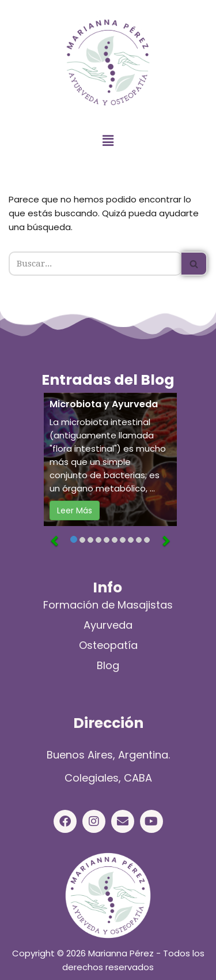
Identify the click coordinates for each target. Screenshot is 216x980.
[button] (108, 141)
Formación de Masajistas (108, 605)
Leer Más (75, 510)
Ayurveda (108, 625)
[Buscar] (95, 264)
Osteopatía (108, 645)
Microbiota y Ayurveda (104, 405)
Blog (108, 665)
